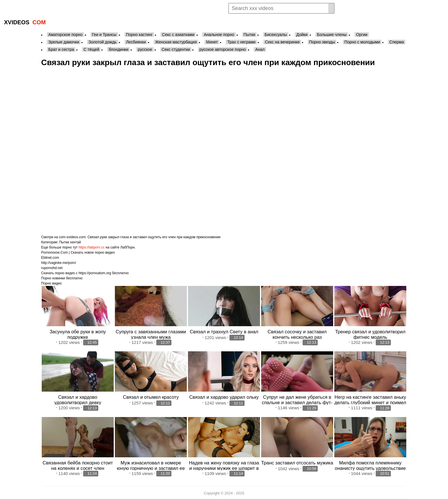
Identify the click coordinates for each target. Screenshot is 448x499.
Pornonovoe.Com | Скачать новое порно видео (78, 252)
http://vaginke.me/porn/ (59, 263)
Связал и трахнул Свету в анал (224, 332)
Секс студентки (176, 49)
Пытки (249, 35)
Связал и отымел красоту (151, 397)
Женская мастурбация (176, 42)
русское (145, 49)
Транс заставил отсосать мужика (297, 463)
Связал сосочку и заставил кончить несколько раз (297, 334)
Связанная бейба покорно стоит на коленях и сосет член (78, 465)
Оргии (362, 35)
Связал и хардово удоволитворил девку (78, 400)
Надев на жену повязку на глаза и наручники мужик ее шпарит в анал (224, 468)
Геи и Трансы (104, 35)
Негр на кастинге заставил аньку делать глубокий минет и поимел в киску (370, 402)
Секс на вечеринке (282, 42)
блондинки (118, 49)
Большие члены (332, 35)
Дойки (302, 35)
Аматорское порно (65, 35)
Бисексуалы (276, 35)
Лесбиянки (136, 42)
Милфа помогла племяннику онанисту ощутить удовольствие (370, 465)
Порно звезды (322, 42)
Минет (212, 42)
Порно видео (51, 283)
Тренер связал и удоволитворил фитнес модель (370, 334)
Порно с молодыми (362, 42)
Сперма (397, 42)
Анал (260, 49)
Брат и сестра (61, 49)
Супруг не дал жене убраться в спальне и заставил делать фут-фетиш (297, 402)
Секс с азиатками (178, 35)
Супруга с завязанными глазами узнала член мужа (151, 334)
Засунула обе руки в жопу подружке (78, 334)
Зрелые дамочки (64, 42)
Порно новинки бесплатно (62, 278)
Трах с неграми (241, 42)
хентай (75, 242)
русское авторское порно (223, 49)
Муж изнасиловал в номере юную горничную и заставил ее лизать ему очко (151, 468)
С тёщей (91, 49)
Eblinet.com (50, 258)
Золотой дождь (103, 42)
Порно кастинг (139, 35)
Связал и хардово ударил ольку (224, 397)
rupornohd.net (52, 268)
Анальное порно (219, 35)
